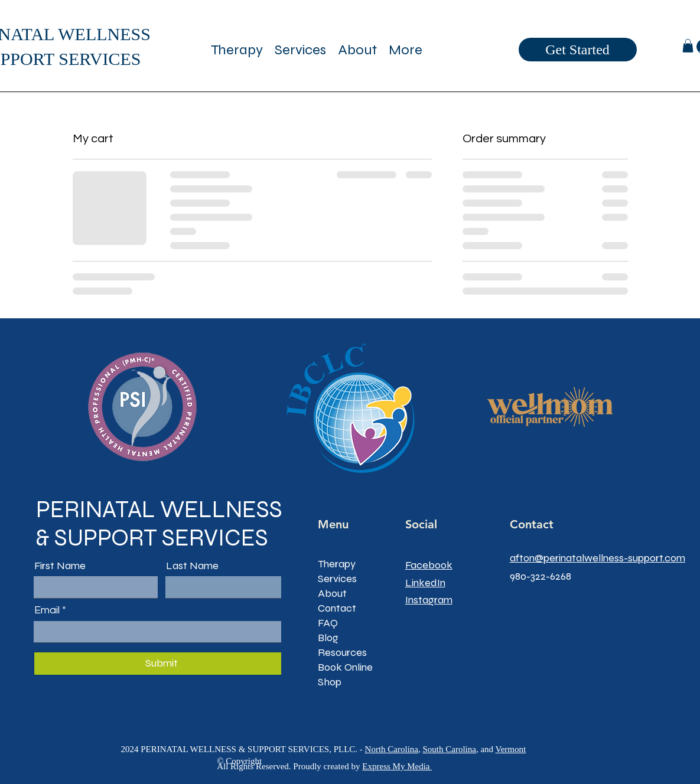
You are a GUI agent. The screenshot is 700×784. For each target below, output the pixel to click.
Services (337, 579)
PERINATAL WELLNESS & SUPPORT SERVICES (159, 524)
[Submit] (162, 664)
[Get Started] (578, 50)
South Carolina (449, 749)
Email (47, 610)
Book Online (345, 667)
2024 (131, 749)
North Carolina (392, 749)
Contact (337, 608)
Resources (342, 652)
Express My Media (397, 766)
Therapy (337, 564)
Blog (328, 638)
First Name (60, 566)
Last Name (192, 566)
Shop (330, 682)
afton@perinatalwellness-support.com (598, 558)
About (332, 593)
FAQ (328, 623)
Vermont (511, 749)
